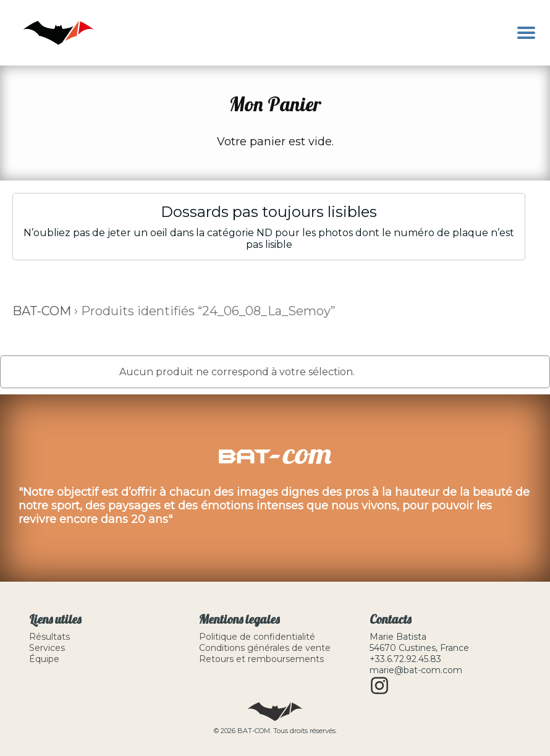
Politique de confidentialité (257, 637)
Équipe (44, 659)
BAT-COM (42, 311)
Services (47, 648)
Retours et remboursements (261, 659)
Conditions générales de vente (265, 648)
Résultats (49, 637)
